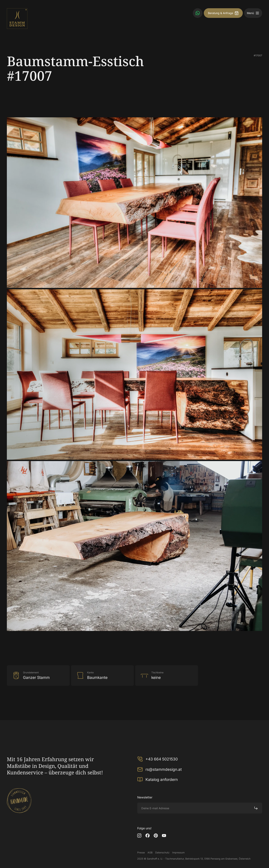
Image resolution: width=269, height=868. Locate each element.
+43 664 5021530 (157, 759)
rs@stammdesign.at (159, 769)
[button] (257, 13)
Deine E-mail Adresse (155, 808)
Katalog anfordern (157, 780)
